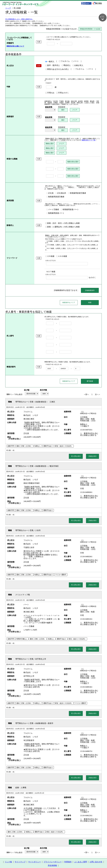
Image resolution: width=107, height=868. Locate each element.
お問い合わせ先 (96, 857)
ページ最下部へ (103, 17)
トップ (8, 8)
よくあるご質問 (81, 857)
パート (74, 61)
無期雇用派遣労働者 (54, 197)
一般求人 (49, 62)
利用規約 (68, 857)
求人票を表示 (76, 452)
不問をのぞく (62, 93)
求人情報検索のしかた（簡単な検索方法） (19, 19)
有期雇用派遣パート (69, 210)
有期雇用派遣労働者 (76, 193)
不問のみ (49, 93)
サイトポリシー (35, 857)
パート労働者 (52, 210)
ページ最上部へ (103, 860)
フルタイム (63, 61)
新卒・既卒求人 (52, 66)
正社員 (49, 193)
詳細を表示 (93, 452)
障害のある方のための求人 (56, 69)
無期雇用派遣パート (89, 210)
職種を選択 (49, 144)
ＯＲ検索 (49, 250)
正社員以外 (60, 193)
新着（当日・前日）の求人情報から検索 (62, 220)
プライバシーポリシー (53, 857)
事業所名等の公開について (15, 46)
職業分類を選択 (72, 162)
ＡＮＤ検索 (61, 250)
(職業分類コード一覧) (88, 140)
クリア (74, 110)
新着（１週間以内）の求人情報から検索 (62, 223)
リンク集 (8, 857)
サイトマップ (20, 857)
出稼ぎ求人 (77, 66)
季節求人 (65, 66)
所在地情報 (52, 861)
